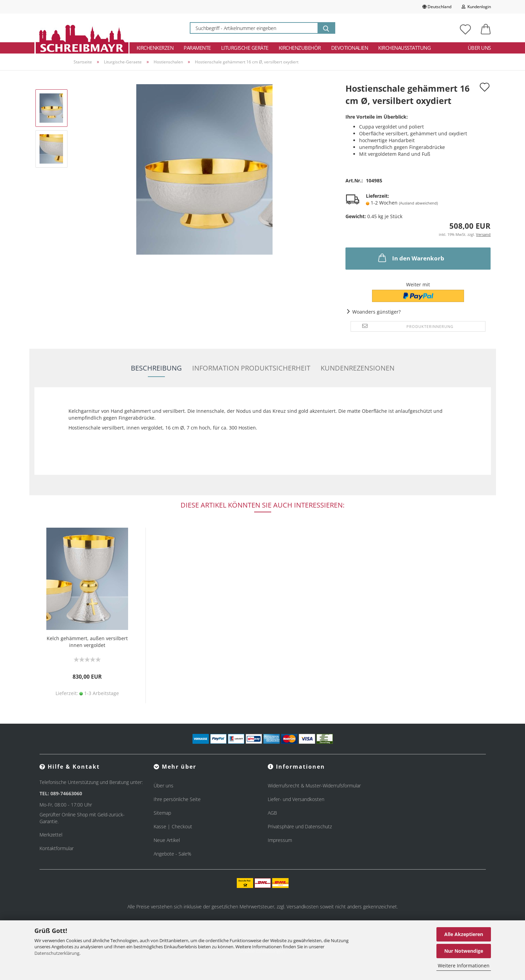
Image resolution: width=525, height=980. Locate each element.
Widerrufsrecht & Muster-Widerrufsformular (314, 786)
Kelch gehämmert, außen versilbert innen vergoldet (87, 642)
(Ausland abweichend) (418, 203)
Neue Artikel (167, 840)
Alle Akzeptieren (464, 934)
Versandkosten (303, 907)
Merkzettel (51, 835)
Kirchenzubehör (300, 48)
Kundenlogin (476, 7)
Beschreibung (156, 368)
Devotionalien (350, 48)
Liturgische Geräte (245, 48)
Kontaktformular (57, 848)
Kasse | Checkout (173, 826)
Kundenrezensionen (358, 368)
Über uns (479, 48)
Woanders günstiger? (376, 312)
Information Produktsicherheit (251, 368)
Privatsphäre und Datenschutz (300, 826)
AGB (272, 813)
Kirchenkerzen (155, 48)
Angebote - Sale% (172, 854)
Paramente (197, 48)
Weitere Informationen (464, 966)
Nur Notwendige (464, 951)
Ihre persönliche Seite (177, 799)
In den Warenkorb (411, 258)
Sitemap (162, 813)
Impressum (280, 840)
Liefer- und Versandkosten (296, 799)
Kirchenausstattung (404, 48)
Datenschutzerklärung (57, 953)
